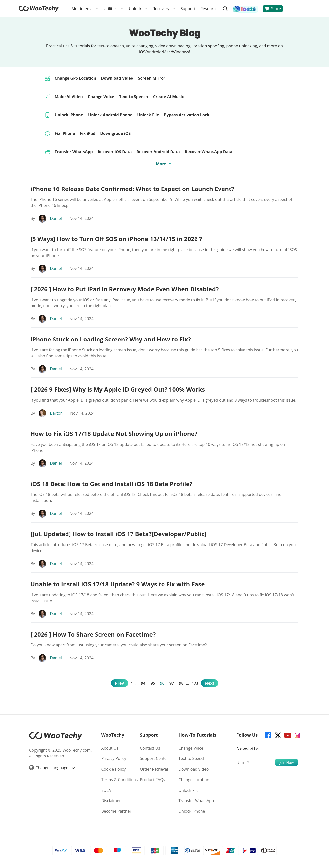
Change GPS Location (75, 78)
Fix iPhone (65, 133)
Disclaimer (111, 801)
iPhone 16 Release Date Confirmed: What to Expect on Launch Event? (132, 189)
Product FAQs (152, 780)
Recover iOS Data (115, 152)
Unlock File (148, 115)
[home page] (39, 10)
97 (172, 683)
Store (273, 9)
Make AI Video (69, 97)
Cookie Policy (113, 769)
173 (195, 683)
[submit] (287, 762)
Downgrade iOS (115, 133)
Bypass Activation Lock (187, 115)
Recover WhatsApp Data (209, 152)
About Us (110, 748)
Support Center (154, 758)
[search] (225, 9)
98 (181, 683)
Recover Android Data (158, 152)
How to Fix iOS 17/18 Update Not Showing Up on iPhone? (114, 434)
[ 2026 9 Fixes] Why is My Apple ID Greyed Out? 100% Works (118, 389)
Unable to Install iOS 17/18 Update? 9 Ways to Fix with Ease (118, 584)
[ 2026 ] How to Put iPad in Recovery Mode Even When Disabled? (125, 289)
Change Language (52, 768)
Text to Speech (134, 97)
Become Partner (116, 811)
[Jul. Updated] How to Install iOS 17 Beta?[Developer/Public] (118, 534)
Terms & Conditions (119, 780)
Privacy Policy (114, 758)
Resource (209, 9)
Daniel (56, 218)
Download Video (117, 78)
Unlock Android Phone (110, 115)
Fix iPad (88, 133)
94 (143, 683)
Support (188, 9)
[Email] (255, 762)
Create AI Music (168, 97)
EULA (106, 790)
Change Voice (101, 97)
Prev (120, 683)
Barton (56, 413)
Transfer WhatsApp (74, 152)
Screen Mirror (152, 78)
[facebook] (268, 735)
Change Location (194, 780)
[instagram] (297, 735)
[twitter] (278, 735)
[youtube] (287, 735)
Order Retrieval (154, 769)
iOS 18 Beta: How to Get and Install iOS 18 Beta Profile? (111, 484)
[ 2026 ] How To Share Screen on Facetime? (93, 634)
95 (153, 683)
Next (210, 683)
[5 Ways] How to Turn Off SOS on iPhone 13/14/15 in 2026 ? (116, 239)
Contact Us (150, 748)
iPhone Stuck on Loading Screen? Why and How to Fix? (111, 339)
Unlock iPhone (69, 115)
